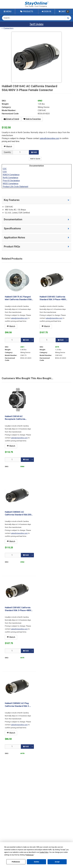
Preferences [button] (29, 855)
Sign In (46, 12)
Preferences (16, 862)
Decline (36, 862)
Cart (64, 12)
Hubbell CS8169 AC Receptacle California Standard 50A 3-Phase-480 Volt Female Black (17, 418)
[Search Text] (34, 18)
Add (34, 152)
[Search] (68, 18)
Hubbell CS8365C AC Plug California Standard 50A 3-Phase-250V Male (17, 705)
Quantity (7, 152)
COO (5, 172)
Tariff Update (36, 24)
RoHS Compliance (10, 178)
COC (5, 169)
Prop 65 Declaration (11, 181)
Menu (8, 12)
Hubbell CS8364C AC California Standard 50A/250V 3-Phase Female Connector (19, 513)
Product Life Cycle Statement (15, 187)
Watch (8, 147)
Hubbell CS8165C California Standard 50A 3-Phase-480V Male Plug (53, 298)
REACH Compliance (11, 175)
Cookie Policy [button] (44, 852)
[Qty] (13, 340)
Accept (57, 862)
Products (27, 12)
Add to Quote (35, 159)
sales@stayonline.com (49, 138)
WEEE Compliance (11, 184)
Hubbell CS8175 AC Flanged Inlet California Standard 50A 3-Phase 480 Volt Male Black (18, 298)
